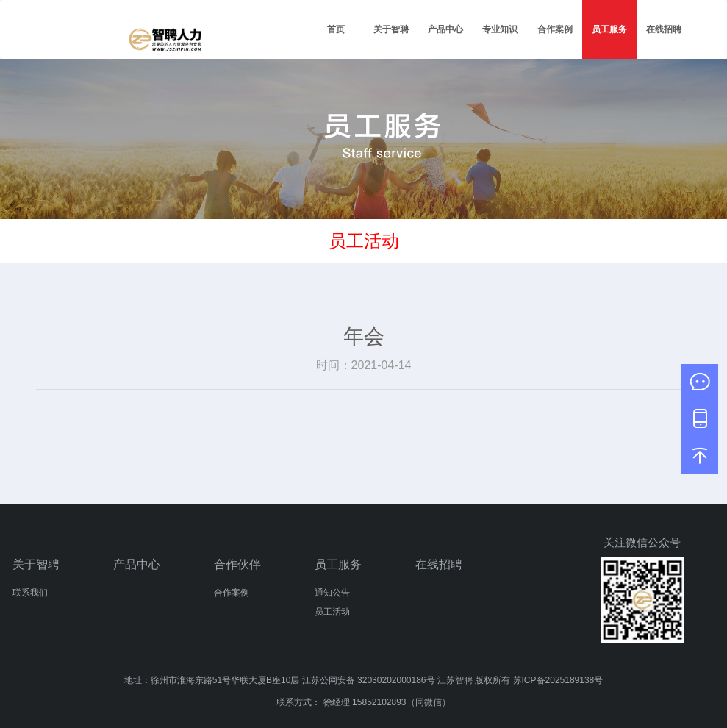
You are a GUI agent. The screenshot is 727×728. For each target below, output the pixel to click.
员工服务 (609, 29)
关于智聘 (391, 29)
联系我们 (30, 593)
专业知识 (500, 29)
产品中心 (445, 29)
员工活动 (332, 612)
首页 (336, 29)
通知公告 (332, 593)
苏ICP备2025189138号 (558, 680)
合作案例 (555, 29)
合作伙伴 (237, 564)
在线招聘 (664, 29)
